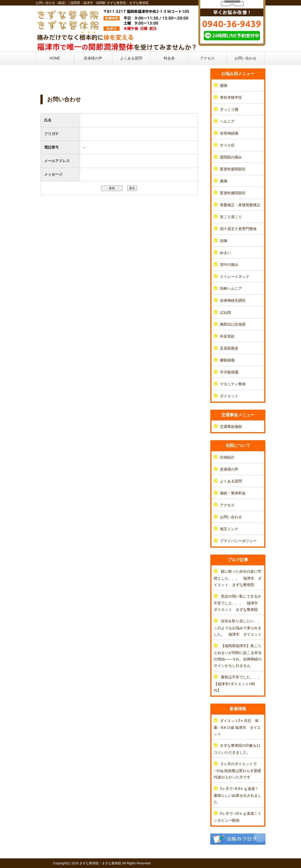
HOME (55, 58)
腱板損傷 (227, 360)
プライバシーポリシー (238, 541)
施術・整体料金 (233, 493)
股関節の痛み (231, 157)
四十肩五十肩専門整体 (238, 229)
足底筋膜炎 (229, 348)
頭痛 (224, 241)
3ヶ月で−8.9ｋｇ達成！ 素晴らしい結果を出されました (240, 795)
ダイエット (229, 396)
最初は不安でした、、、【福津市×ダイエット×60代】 (238, 684)
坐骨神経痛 (229, 133)
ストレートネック (235, 277)
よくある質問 (131, 58)
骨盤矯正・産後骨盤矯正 (240, 205)
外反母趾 (227, 336)
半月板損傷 (229, 372)
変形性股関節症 (233, 169)
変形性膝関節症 (233, 193)
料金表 (169, 58)
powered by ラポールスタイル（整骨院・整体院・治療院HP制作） (200, 863)
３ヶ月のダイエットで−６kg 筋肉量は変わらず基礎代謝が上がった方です (238, 771)
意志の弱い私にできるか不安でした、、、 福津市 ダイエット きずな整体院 (238, 603)
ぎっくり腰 (229, 109)
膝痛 (224, 181)
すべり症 (227, 145)
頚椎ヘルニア (231, 289)
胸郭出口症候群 (233, 324)
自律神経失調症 (233, 300)
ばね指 (225, 312)
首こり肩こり (231, 217)
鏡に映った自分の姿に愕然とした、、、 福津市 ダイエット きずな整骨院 (238, 578)
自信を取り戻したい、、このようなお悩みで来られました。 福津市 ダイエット (238, 628)
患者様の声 (93, 58)
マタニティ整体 (233, 384)
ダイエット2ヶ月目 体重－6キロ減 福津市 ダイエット (237, 727)
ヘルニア (227, 121)
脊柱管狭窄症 (231, 97)
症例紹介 (227, 457)
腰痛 (224, 86)
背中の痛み (229, 265)
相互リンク (229, 529)
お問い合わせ (245, 58)
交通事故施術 (231, 427)
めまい (225, 253)
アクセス (207, 58)
